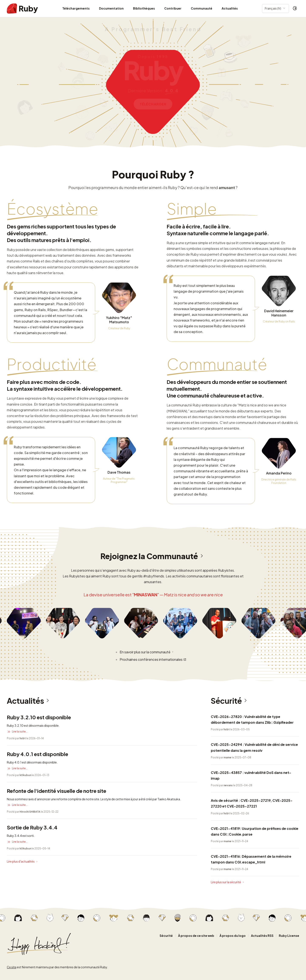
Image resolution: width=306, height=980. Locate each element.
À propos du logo (233, 936)
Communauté (202, 8)
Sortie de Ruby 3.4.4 (32, 827)
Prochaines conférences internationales (153, 660)
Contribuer (173, 8)
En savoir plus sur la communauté (147, 652)
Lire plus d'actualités (23, 862)
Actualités (230, 8)
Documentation (111, 8)
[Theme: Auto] (295, 9)
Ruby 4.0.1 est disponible (38, 754)
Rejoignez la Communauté (153, 556)
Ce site (12, 967)
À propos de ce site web (196, 936)
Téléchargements (76, 8)
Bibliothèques (144, 8)
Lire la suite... (17, 732)
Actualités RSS (262, 936)
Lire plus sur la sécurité (228, 882)
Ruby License (289, 936)
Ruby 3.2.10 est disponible (39, 717)
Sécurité (230, 701)
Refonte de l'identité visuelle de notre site (57, 791)
